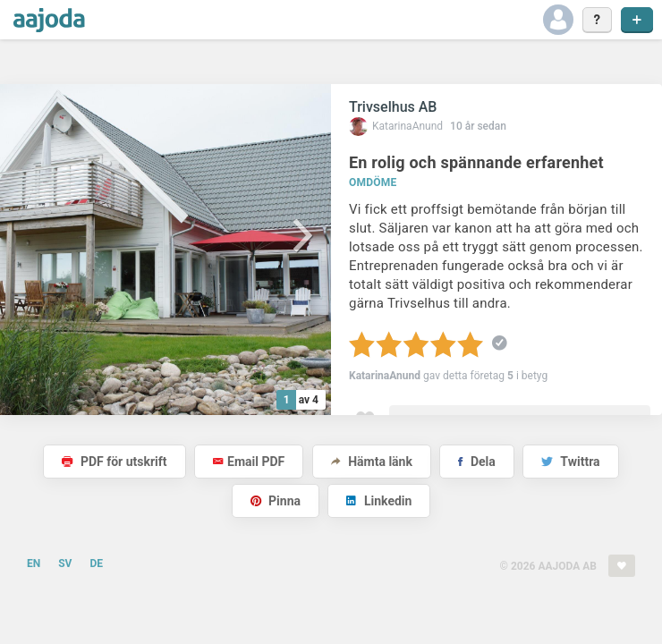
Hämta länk (372, 462)
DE (96, 563)
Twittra (570, 462)
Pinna (276, 501)
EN (34, 563)
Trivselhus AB (393, 107)
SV (65, 563)
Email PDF (249, 462)
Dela (476, 462)
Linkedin (379, 501)
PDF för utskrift (114, 462)
